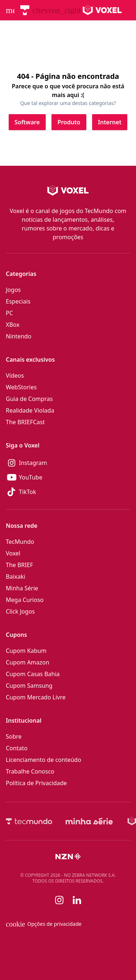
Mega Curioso (25, 600)
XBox (13, 325)
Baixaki (16, 577)
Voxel (13, 553)
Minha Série (22, 588)
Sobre (14, 736)
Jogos (13, 290)
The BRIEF (19, 565)
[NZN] (68, 856)
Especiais (18, 301)
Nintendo (18, 336)
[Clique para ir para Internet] (110, 122)
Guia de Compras (29, 399)
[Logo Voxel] (102, 10)
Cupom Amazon (28, 662)
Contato (17, 748)
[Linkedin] (77, 900)
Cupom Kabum (26, 651)
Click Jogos (20, 611)
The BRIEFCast (25, 422)
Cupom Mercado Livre (36, 697)
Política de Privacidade (36, 783)
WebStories (21, 387)
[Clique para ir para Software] (27, 122)
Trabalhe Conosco (30, 771)
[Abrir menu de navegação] (10, 10)
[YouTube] (68, 477)
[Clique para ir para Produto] (69, 122)
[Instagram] (68, 463)
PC (9, 313)
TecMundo (20, 542)
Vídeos (15, 375)
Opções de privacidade (44, 924)
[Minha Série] (89, 821)
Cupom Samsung (29, 686)
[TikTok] (68, 492)
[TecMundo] (25, 10)
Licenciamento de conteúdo (44, 760)
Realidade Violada (30, 410)
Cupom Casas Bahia (33, 674)
